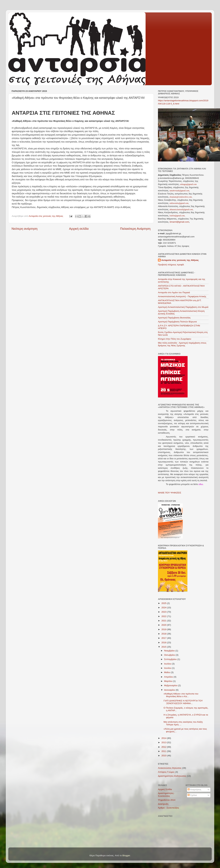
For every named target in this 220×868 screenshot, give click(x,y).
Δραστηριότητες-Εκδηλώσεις (172, 776)
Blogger (126, 855)
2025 (164, 603)
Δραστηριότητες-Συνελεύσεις (166, 794)
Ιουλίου (168, 664)
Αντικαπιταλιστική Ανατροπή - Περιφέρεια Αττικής (182, 296)
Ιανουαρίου (170, 690)
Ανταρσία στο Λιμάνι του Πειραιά (174, 292)
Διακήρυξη (163, 804)
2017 (164, 638)
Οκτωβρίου (170, 655)
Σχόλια (192, 795)
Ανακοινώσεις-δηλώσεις (170, 768)
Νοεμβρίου (170, 651)
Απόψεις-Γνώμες (166, 772)
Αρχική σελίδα (79, 229)
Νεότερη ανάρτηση (25, 229)
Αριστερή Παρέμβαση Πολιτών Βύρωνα (177, 322)
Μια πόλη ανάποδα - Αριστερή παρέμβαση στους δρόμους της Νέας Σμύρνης (182, 344)
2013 (164, 742)
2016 (164, 643)
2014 (164, 738)
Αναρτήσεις (194, 790)
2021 (164, 621)
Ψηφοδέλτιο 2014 (167, 800)
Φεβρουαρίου (171, 685)
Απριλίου (169, 677)
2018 (164, 634)
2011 (164, 751)
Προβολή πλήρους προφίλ (171, 265)
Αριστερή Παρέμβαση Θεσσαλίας (174, 318)
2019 (164, 629)
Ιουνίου (168, 668)
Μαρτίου (169, 681)
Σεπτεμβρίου (171, 659)
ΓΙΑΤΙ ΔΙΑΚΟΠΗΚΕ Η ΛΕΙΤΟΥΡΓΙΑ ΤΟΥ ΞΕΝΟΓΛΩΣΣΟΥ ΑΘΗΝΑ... (183, 702)
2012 (164, 747)
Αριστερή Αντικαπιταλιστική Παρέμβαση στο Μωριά (183, 307)
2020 (164, 625)
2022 (164, 616)
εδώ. (201, 484)
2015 (164, 647)
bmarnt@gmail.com (179, 222)
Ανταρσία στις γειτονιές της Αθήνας (180, 260)
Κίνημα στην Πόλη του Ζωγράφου (175, 339)
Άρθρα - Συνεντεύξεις (168, 808)
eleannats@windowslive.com (180, 197)
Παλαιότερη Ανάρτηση (135, 229)
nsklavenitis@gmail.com (179, 203)
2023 (164, 612)
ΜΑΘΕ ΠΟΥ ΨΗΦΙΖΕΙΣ (170, 493)
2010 (164, 756)
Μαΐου (167, 672)
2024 (164, 608)
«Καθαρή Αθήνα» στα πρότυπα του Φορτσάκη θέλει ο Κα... (181, 695)
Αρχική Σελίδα (165, 789)
